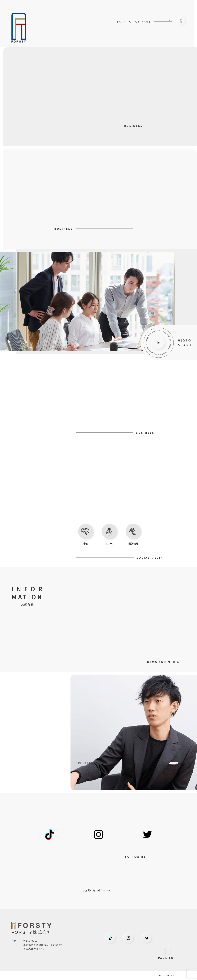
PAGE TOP (167, 958)
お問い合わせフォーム (95, 890)
